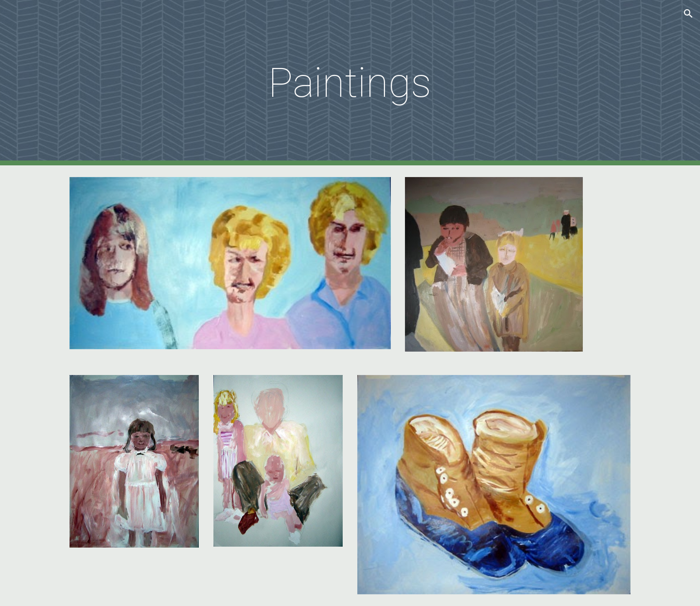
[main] (350, 83)
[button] (688, 14)
